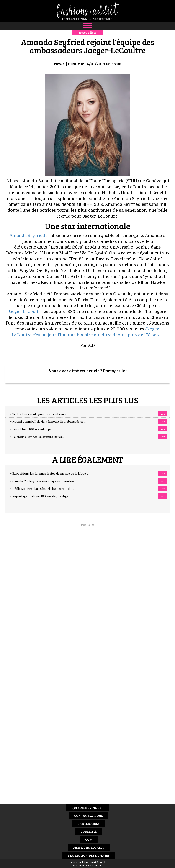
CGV (89, 839)
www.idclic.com (94, 865)
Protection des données (89, 855)
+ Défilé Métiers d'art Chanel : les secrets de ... (42, 489)
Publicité (89, 831)
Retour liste (88, 32)
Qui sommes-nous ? (87, 808)
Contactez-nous (89, 816)
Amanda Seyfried (27, 236)
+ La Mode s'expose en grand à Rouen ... (38, 437)
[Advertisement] (87, 595)
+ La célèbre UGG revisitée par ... (33, 429)
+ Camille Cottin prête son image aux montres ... (44, 481)
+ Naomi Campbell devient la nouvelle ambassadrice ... (48, 422)
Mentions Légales (89, 847)
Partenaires (89, 824)
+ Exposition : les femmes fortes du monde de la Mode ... (49, 474)
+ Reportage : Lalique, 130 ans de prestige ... (41, 496)
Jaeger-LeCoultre (25, 312)
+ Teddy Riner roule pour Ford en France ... (40, 414)
